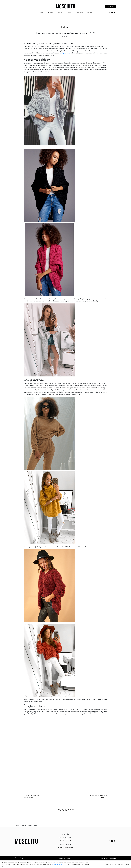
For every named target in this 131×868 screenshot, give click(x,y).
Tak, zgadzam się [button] (123, 864)
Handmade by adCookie (109, 858)
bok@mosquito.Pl (65, 841)
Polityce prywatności (58, 864)
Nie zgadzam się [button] (111, 864)
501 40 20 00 (67, 839)
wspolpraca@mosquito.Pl (65, 847)
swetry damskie (65, 53)
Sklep (110, 6)
